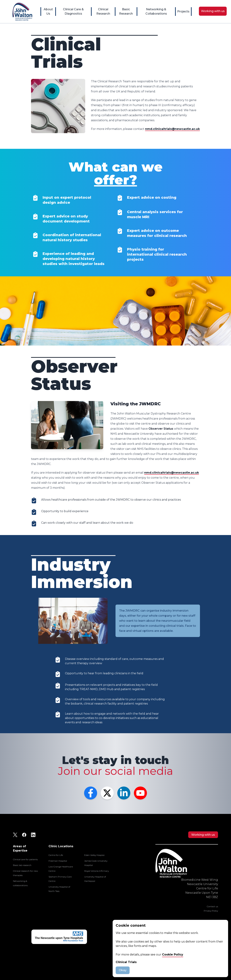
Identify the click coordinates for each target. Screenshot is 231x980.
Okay (123, 970)
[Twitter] (107, 793)
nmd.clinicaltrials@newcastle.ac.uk (172, 129)
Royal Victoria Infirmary (97, 871)
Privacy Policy (211, 911)
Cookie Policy (173, 955)
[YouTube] (140, 793)
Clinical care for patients (25, 859)
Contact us (212, 906)
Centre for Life (56, 855)
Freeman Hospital (58, 861)
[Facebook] (91, 793)
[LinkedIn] (124, 793)
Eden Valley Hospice (94, 855)
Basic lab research (22, 865)
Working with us (203, 835)
